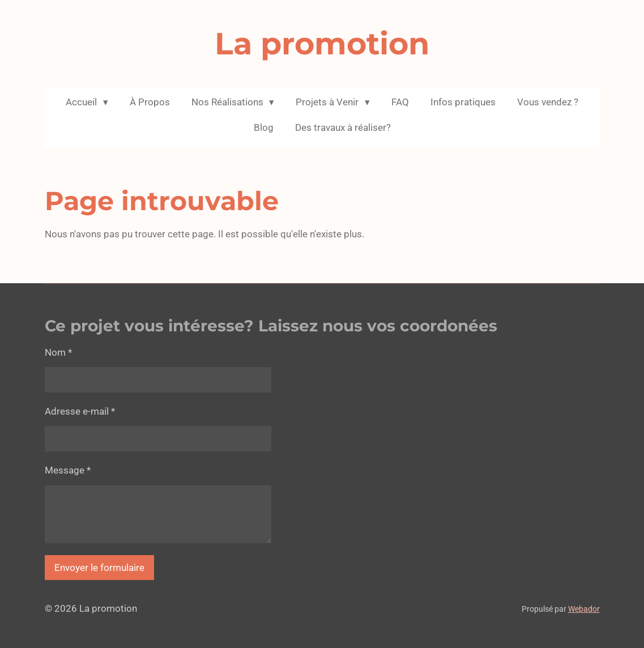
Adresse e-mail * (80, 411)
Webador (584, 609)
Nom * (58, 352)
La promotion (322, 44)
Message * (68, 470)
